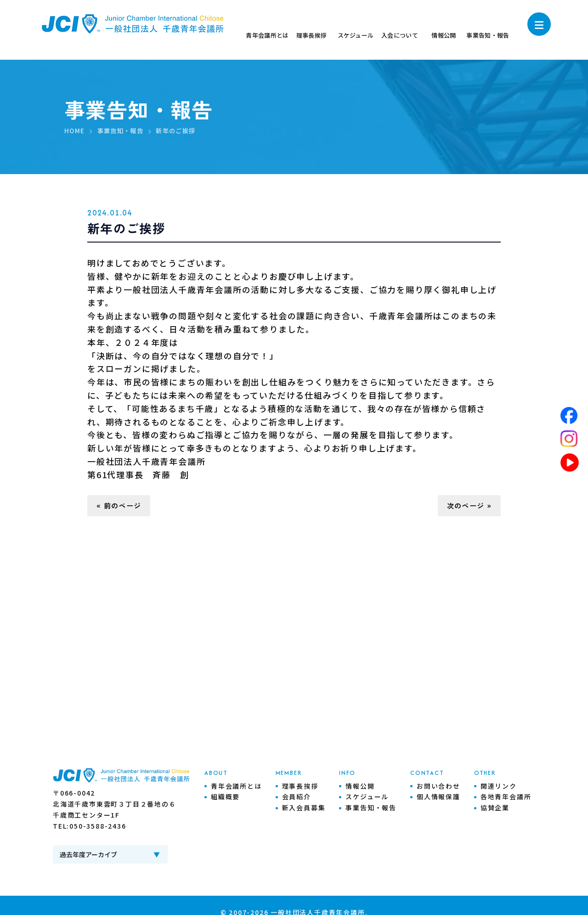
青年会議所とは (236, 787)
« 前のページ (121, 506)
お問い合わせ (438, 787)
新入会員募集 (304, 809)
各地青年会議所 (506, 798)
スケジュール (367, 798)
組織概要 (225, 798)
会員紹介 (297, 798)
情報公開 (360, 787)
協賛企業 (495, 809)
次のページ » (467, 506)
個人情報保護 (438, 798)
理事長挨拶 (300, 787)
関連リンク (499, 787)
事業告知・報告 (371, 809)
